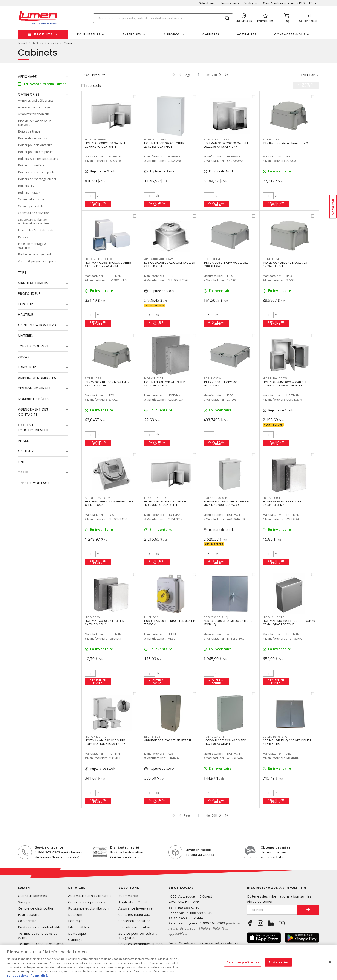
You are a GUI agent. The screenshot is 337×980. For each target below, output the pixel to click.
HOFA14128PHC (96, 737)
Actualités (247, 34)
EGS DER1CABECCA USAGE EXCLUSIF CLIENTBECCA (109, 503)
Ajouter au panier (98, 204)
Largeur (26, 304)
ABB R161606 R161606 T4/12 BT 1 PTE (168, 740)
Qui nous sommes (33, 896)
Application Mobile (134, 902)
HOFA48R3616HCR (217, 498)
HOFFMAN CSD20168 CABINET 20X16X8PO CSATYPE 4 (105, 145)
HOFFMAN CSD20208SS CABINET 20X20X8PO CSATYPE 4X (226, 145)
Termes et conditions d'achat (41, 944)
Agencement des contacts (33, 412)
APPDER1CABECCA (98, 498)
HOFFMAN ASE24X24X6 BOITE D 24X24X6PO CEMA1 (225, 742)
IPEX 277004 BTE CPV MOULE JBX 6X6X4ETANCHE (285, 264)
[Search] (163, 18)
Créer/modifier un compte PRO (284, 3)
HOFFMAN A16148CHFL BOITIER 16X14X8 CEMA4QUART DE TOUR (289, 623)
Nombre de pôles (33, 399)
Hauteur (26, 315)
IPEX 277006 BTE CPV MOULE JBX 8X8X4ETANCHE (226, 264)
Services (77, 888)
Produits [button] (43, 34)
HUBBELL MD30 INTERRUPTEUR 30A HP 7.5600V (170, 623)
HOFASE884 (272, 498)
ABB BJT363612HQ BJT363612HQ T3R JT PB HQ (229, 623)
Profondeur (29, 294)
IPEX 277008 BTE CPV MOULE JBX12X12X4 (223, 384)
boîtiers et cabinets (45, 43)
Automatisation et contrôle (90, 896)
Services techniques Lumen (141, 944)
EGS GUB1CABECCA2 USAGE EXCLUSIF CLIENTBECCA (170, 264)
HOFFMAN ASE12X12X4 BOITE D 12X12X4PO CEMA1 (165, 384)
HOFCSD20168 (95, 140)
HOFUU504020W (275, 378)
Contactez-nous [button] (290, 34)
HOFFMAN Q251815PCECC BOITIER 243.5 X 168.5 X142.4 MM (108, 264)
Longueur (27, 367)
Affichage (27, 77)
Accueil (23, 43)
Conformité (27, 921)
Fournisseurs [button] (89, 34)
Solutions (129, 888)
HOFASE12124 (154, 378)
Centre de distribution (36, 908)
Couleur (26, 451)
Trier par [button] (308, 75)
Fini (21, 462)
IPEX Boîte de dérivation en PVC (285, 143)
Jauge (24, 357)
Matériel (26, 336)
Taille (23, 472)
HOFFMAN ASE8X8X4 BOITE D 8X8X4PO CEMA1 (283, 503)
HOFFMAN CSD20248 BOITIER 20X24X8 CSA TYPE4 (164, 145)
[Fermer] (330, 962)
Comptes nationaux (134, 915)
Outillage (75, 940)
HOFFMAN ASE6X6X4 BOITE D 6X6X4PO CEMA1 (105, 623)
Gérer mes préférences (243, 962)
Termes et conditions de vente (38, 936)
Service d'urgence (49, 847)
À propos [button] (172, 34)
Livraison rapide (198, 850)
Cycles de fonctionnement (34, 428)
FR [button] (311, 3)
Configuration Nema (37, 325)
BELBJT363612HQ (216, 617)
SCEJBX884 (212, 259)
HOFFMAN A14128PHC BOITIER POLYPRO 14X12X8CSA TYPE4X (105, 742)
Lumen (24, 888)
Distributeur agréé (125, 847)
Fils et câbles (79, 927)
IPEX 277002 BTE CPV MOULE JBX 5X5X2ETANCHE (107, 384)
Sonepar (25, 902)
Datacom (75, 915)
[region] (168, 962)
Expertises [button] (132, 34)
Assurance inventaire (136, 908)
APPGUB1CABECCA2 (159, 259)
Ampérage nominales (37, 378)
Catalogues (251, 3)
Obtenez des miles (276, 847)
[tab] (43, 77)
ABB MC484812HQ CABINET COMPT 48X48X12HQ (287, 742)
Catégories (29, 94)
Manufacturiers (33, 283)
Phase (23, 441)
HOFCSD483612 (156, 498)
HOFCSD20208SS (216, 140)
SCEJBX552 (93, 378)
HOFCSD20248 (155, 140)
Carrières (211, 34)
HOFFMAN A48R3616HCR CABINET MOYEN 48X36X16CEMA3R (227, 503)
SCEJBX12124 (213, 378)
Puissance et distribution (88, 908)
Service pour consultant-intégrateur (138, 936)
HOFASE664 (93, 617)
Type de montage (34, 483)
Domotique (77, 933)
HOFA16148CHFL (274, 617)
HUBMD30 (151, 617)
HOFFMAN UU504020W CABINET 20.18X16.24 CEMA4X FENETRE (285, 384)
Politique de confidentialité (40, 927)
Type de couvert (34, 346)
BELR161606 (152, 737)
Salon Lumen (208, 3)
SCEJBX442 (271, 140)
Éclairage (75, 921)
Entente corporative (135, 927)
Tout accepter (279, 962)
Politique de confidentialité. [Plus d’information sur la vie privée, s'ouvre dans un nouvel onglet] (27, 975)
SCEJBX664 (271, 259)
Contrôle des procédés (87, 902)
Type (22, 272)
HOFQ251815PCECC (99, 259)
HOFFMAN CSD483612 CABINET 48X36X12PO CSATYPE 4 (165, 503)
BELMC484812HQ (275, 737)
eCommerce (128, 896)
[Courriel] (272, 910)
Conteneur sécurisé (134, 921)
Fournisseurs (230, 3)
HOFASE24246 (214, 737)
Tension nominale (34, 388)
